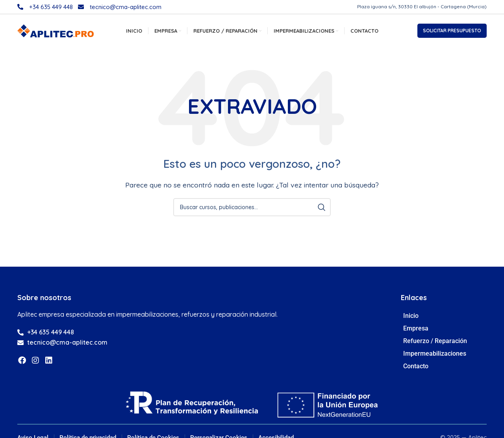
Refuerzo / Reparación (437, 343)
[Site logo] (56, 31)
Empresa (418, 330)
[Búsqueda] (252, 209)
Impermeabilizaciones (437, 356)
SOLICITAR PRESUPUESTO (452, 32)
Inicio (411, 318)
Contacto (416, 368)
